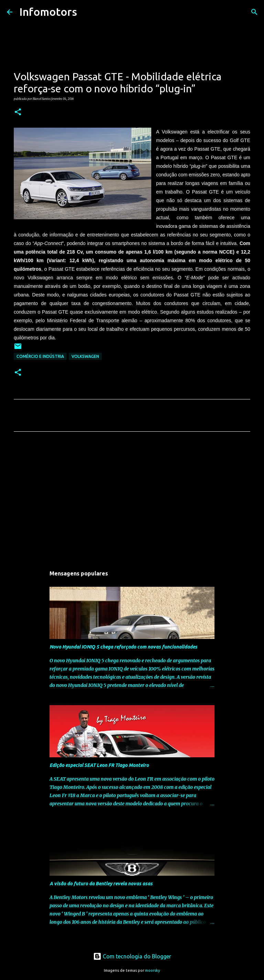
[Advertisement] (132, 501)
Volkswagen (85, 356)
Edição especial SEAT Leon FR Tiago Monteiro (99, 765)
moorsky (153, 970)
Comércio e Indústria (40, 356)
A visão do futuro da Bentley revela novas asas (101, 884)
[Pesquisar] (87, 12)
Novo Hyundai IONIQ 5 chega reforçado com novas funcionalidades (123, 647)
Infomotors (48, 12)
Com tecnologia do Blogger (132, 956)
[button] (18, 112)
